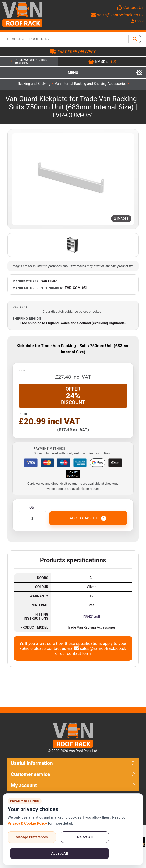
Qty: (32, 507)
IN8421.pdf (91, 616)
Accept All (60, 853)
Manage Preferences (32, 837)
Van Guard (49, 281)
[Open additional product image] (73, 245)
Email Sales (21, 63)
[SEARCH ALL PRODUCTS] (67, 39)
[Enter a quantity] (32, 518)
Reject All (85, 837)
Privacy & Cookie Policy (27, 823)
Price (23, 414)
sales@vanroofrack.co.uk (117, 15)
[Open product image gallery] (73, 179)
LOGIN (137, 21)
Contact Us (133, 7)
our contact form (75, 653)
